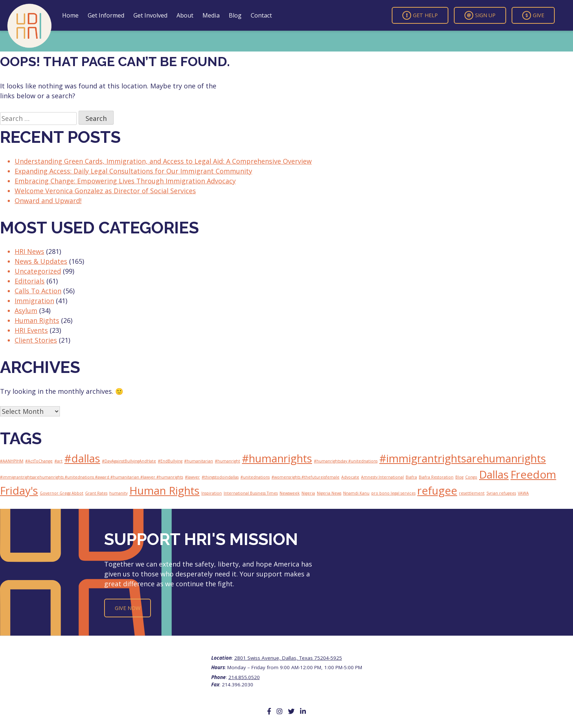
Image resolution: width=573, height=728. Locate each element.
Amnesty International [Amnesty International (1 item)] (382, 477)
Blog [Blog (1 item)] (459, 477)
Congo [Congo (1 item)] (471, 477)
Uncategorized (38, 271)
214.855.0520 (244, 677)
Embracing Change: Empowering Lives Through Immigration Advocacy (125, 181)
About (185, 15)
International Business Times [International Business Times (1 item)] (251, 493)
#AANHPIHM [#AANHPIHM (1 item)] (12, 461)
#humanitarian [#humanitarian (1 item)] (199, 461)
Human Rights (37, 320)
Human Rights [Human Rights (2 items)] (164, 491)
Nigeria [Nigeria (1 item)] (308, 493)
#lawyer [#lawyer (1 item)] (192, 477)
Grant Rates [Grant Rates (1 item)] (96, 493)
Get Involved (150, 15)
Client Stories (36, 340)
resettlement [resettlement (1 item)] (472, 493)
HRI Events (31, 330)
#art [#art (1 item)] (58, 461)
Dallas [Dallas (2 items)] (494, 474)
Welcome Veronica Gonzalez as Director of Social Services (105, 191)
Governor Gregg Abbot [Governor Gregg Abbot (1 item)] (62, 493)
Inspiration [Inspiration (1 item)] (212, 493)
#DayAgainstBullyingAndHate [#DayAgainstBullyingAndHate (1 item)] (129, 461)
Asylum (26, 310)
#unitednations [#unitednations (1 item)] (255, 477)
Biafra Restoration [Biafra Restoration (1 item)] (436, 477)
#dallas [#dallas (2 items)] (82, 458)
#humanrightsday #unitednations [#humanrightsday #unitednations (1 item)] (346, 461)
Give (533, 15)
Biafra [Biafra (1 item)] (411, 477)
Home (70, 15)
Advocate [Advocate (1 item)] (350, 477)
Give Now (128, 608)
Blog (235, 15)
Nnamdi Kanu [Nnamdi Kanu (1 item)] (356, 493)
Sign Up (480, 15)
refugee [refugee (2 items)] (437, 491)
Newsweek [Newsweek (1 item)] (290, 493)
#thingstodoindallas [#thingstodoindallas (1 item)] (220, 477)
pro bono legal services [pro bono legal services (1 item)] (393, 493)
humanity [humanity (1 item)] (118, 493)
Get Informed (106, 15)
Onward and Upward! (48, 201)
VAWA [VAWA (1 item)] (523, 493)
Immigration (34, 301)
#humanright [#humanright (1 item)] (227, 461)
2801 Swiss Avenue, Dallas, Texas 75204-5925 (288, 658)
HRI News (29, 251)
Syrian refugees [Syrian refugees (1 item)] (501, 493)
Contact (261, 15)
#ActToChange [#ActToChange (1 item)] (39, 461)
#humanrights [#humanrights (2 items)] (277, 458)
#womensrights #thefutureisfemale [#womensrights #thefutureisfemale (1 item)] (306, 477)
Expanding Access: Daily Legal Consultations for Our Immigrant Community (133, 171)
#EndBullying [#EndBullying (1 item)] (170, 461)
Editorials (30, 281)
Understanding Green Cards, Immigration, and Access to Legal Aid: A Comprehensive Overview (163, 161)
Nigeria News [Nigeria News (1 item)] (329, 493)
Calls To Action (38, 291)
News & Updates (41, 261)
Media (211, 15)
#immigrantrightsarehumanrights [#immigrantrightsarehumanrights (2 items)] (463, 458)
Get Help (420, 15)
